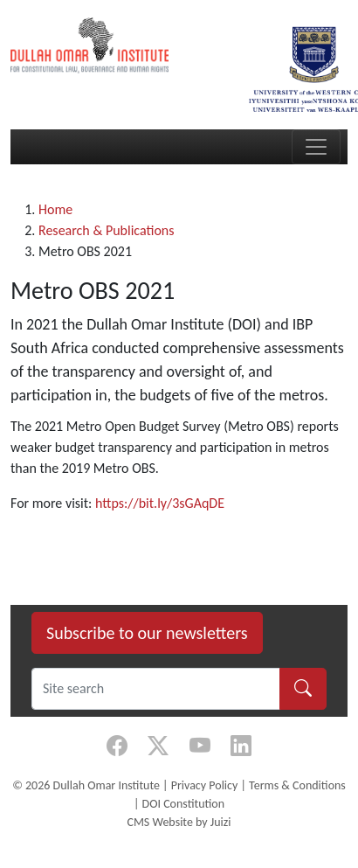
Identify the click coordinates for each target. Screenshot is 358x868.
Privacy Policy (205, 785)
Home (55, 209)
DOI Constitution (183, 804)
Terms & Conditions (297, 785)
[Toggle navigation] (316, 147)
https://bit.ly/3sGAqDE (160, 503)
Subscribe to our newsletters (147, 633)
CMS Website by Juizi (179, 822)
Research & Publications (107, 230)
